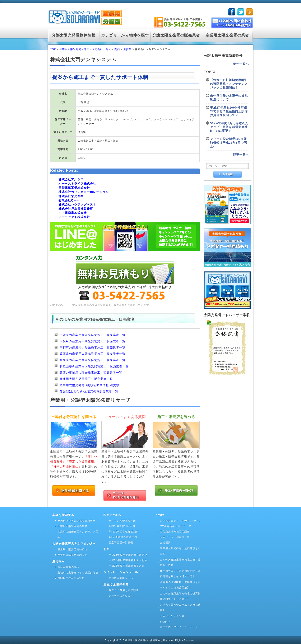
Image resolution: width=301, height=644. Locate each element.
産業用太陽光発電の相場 (72, 549)
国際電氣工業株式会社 (74, 188)
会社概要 (165, 543)
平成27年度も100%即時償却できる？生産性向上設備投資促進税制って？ (229, 111)
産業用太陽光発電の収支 (72, 555)
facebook (232, 12)
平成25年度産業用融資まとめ (127, 566)
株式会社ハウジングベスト (77, 204)
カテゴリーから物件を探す (125, 35)
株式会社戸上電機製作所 (76, 209)
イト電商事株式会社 (73, 213)
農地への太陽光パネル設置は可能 (78, 573)
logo (85, 17)
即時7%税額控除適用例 (123, 537)
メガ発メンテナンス (172, 616)
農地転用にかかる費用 (71, 578)
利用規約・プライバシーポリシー (180, 627)
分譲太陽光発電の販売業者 (176, 35)
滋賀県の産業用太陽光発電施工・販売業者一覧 (92, 335)
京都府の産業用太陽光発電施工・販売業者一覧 (92, 347)
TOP (53, 49)
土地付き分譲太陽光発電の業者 (77, 521)
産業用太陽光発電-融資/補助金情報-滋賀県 (89, 385)
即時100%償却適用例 (122, 526)
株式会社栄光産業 (71, 196)
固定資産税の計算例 (121, 543)
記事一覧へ (241, 155)
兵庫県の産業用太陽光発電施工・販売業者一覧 (92, 354)
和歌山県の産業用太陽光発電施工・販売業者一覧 (94, 366)
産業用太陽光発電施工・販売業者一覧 (86, 379)
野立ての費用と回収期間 (124, 590)
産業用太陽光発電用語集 (175, 532)
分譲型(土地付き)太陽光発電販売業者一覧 (89, 391)
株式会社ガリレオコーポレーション (84, 192)
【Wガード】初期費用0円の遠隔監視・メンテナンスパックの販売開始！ (229, 84)
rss (249, 12)
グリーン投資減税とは (122, 521)
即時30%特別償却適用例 (124, 532)
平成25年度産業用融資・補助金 (128, 555)
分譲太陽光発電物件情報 (74, 35)
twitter (241, 12)
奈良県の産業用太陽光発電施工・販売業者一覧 (92, 360)
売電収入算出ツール (121, 578)
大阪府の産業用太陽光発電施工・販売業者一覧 (92, 341)
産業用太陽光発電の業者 (227, 35)
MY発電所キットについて (176, 526)
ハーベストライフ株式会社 (77, 184)
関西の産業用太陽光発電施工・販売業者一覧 (91, 373)
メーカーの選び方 (120, 596)
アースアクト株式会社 (74, 217)
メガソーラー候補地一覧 (175, 537)
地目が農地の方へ (68, 567)
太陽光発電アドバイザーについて (180, 521)
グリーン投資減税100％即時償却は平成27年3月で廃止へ (228, 143)
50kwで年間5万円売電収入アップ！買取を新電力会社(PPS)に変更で (229, 127)
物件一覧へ (241, 64)
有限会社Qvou (69, 200)
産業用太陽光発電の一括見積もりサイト (148, 640)
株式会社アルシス (71, 179)
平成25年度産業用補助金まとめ (128, 560)
